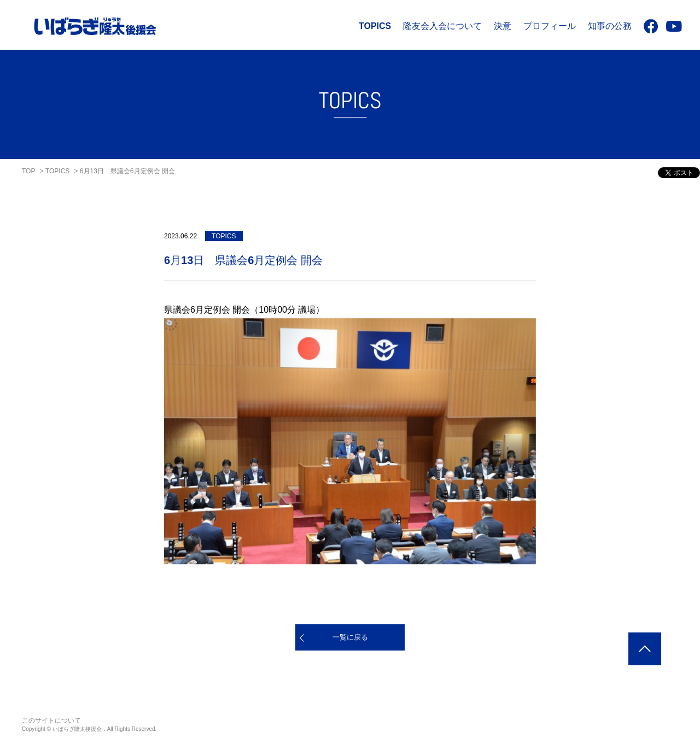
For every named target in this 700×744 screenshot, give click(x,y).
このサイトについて (51, 720)
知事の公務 (610, 26)
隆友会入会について (442, 26)
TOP (28, 171)
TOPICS (375, 26)
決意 (503, 26)
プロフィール (550, 26)
